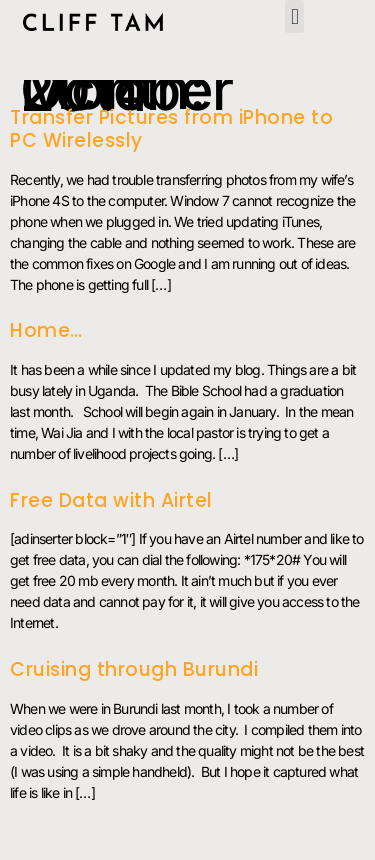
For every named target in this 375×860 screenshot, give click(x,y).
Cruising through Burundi (134, 669)
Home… (46, 330)
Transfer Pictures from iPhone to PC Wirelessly (171, 129)
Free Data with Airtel (111, 500)
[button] (294, 16)
